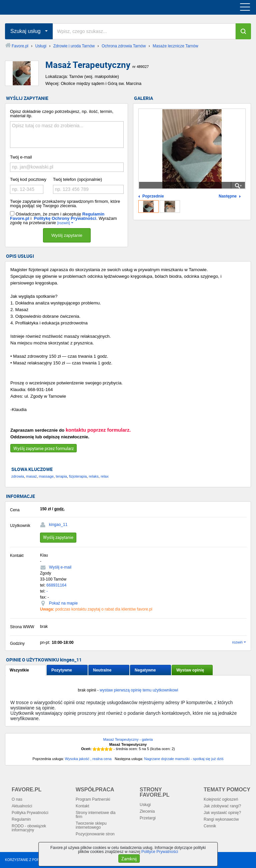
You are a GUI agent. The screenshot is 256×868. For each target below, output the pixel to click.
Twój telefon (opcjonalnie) (77, 179)
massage (46, 476)
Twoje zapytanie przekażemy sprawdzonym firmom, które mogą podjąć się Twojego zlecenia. (65, 204)
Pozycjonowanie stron (95, 834)
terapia (61, 476)
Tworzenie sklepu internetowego (91, 825)
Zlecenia (147, 811)
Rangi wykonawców (221, 819)
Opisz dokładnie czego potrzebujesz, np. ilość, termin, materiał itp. (62, 114)
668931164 (56, 585)
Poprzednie (153, 196)
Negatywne (145, 670)
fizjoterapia (78, 476)
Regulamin (21, 819)
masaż (31, 476)
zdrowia (18, 476)
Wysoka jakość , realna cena (88, 759)
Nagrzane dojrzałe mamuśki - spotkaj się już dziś (184, 759)
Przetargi (148, 818)
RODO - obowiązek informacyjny (29, 828)
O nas (17, 799)
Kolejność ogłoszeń (221, 799)
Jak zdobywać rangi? (222, 806)
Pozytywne (62, 670)
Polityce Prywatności (160, 852)
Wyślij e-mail (60, 567)
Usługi (145, 805)
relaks (93, 476)
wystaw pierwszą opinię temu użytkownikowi (139, 690)
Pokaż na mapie (63, 603)
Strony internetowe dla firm (95, 815)
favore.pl (46, 7)
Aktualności (22, 806)
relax (105, 476)
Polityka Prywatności (30, 813)
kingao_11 (58, 525)
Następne (228, 196)
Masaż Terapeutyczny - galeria (128, 739)
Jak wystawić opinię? (222, 813)
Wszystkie (19, 670)
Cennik (210, 826)
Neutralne (102, 670)
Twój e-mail (21, 157)
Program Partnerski (93, 799)
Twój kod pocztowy (28, 179)
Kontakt (82, 806)
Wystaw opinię (190, 670)
